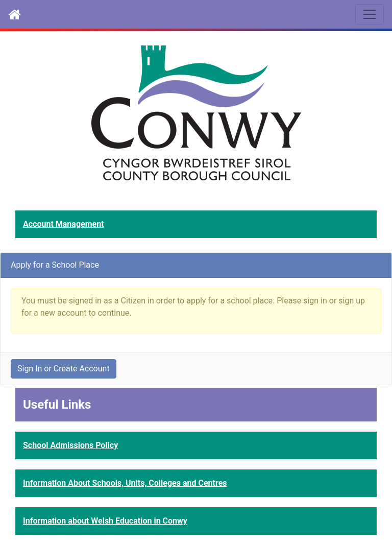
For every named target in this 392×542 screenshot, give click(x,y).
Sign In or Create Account (64, 369)
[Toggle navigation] (370, 14)
